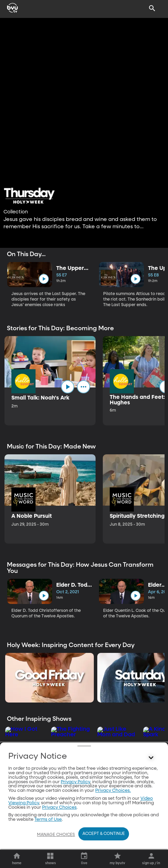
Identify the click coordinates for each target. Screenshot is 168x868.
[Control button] (151, 758)
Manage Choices (56, 835)
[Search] (152, 8)
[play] (44, 279)
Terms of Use (48, 820)
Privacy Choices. (113, 791)
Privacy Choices (59, 808)
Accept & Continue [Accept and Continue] (104, 834)
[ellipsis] (83, 387)
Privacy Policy (75, 782)
